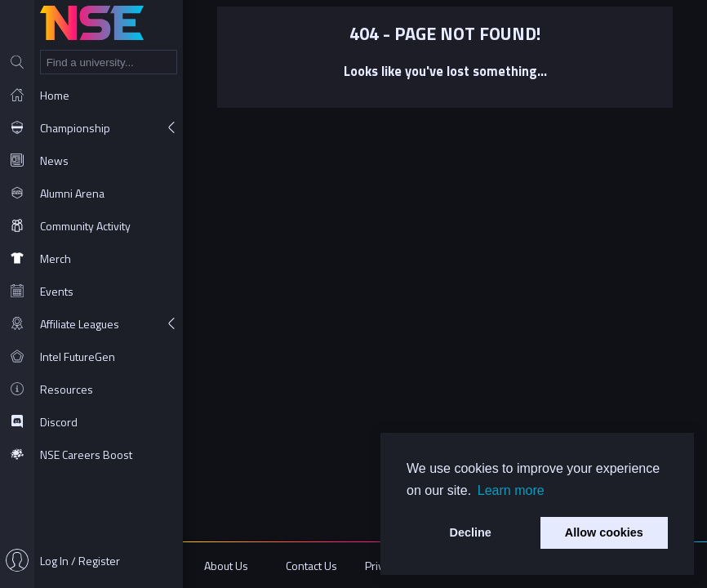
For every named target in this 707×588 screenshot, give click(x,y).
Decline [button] (471, 532)
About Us (226, 566)
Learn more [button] (511, 490)
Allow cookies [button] (604, 532)
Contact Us (311, 566)
